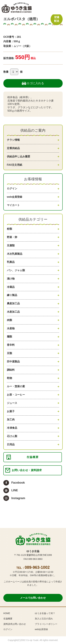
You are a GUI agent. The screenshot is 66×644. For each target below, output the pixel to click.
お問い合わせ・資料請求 (27, 470)
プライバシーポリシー (46, 624)
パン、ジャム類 (16, 270)
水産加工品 (13, 312)
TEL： (33, 568)
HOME (7, 613)
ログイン (12, 188)
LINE (15, 490)
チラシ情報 (13, 140)
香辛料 (11, 345)
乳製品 (11, 262)
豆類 (9, 353)
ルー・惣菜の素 (16, 386)
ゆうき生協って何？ (45, 613)
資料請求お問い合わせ (15, 624)
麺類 (9, 337)
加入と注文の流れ (44, 619)
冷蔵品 (11, 287)
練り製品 (12, 295)
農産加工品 (13, 303)
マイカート (13, 205)
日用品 (11, 444)
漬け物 (11, 279)
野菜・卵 (12, 237)
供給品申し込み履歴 (18, 156)
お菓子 (11, 411)
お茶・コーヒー (16, 395)
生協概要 (33, 457)
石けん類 (12, 436)
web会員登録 (15, 197)
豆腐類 (11, 245)
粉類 (9, 229)
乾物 (9, 378)
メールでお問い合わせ (33, 598)
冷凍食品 (12, 428)
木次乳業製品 (15, 254)
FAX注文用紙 (15, 165)
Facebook (18, 483)
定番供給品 (13, 148)
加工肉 (11, 419)
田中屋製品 (13, 362)
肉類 (9, 320)
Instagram (18, 498)
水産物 (11, 328)
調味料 (11, 370)
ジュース (12, 403)
